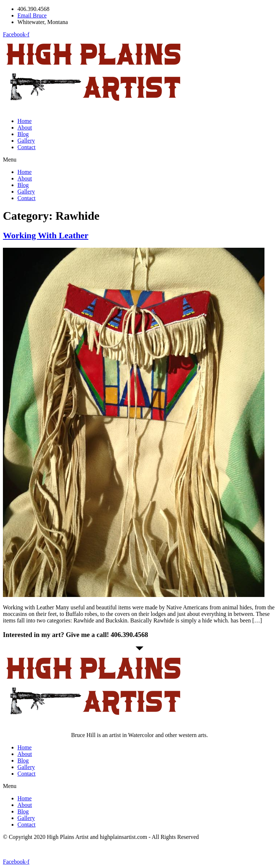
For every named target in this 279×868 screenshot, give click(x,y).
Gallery (26, 141)
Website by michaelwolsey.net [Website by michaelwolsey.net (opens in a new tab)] (38, 849)
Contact (27, 147)
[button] (139, 160)
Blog (23, 134)
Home (25, 121)
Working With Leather (46, 235)
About (25, 128)
